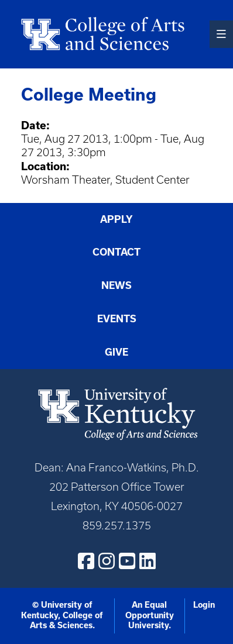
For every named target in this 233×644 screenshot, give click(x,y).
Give (117, 352)
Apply (117, 219)
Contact (117, 252)
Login (204, 605)
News (117, 285)
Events (117, 319)
